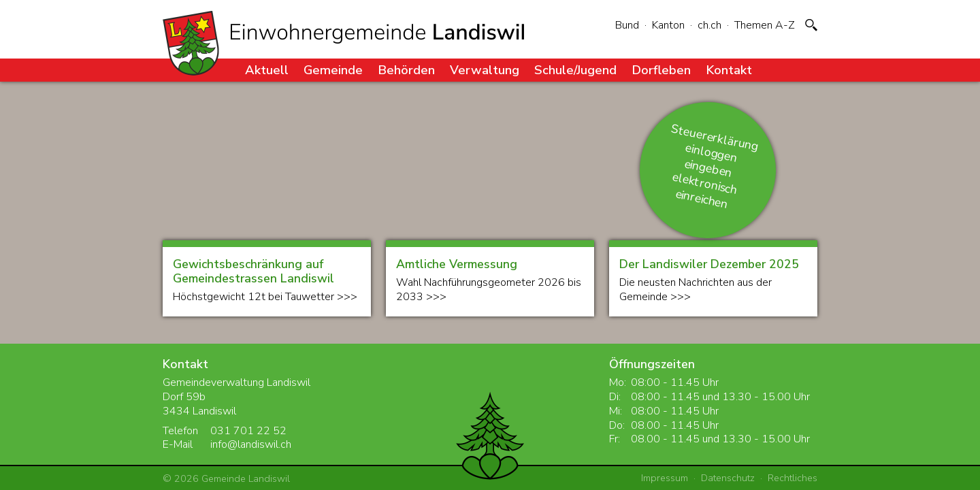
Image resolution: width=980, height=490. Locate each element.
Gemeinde (333, 70)
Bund (627, 25)
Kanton (668, 25)
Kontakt (729, 70)
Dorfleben (661, 70)
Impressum (665, 478)
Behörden (406, 70)
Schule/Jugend (575, 70)
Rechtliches (793, 478)
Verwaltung (485, 70)
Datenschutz (728, 478)
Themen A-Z (765, 25)
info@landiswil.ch (251, 444)
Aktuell (267, 70)
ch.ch (709, 25)
